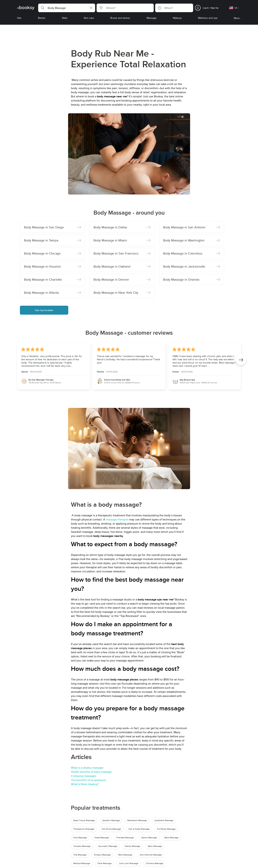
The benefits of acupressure (88, 780)
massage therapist (117, 519)
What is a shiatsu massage (87, 768)
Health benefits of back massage (91, 772)
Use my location (44, 310)
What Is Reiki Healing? (85, 784)
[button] (67, 8)
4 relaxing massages (84, 776)
